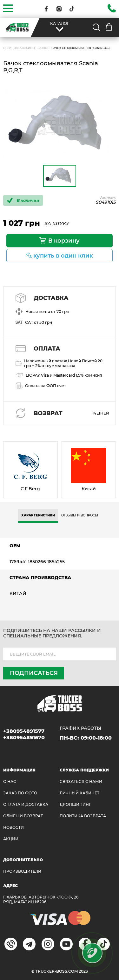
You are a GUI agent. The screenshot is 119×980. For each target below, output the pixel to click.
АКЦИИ (11, 839)
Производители (22, 871)
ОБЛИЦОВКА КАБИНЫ (19, 48)
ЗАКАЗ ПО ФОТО (20, 793)
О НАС (10, 781)
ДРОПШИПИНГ (75, 804)
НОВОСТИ (13, 827)
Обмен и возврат (23, 816)
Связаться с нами (81, 781)
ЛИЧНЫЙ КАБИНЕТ (79, 793)
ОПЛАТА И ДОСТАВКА (26, 804)
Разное (43, 48)
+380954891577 (24, 731)
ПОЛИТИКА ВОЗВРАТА (83, 816)
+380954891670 (24, 738)
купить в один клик (63, 256)
